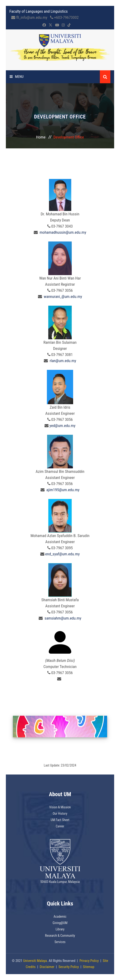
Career (60, 826)
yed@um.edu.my (62, 426)
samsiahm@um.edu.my (63, 618)
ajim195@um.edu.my (63, 490)
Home (41, 137)
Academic (60, 917)
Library (60, 929)
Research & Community (60, 936)
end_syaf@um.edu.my (62, 554)
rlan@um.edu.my (63, 361)
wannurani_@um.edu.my (63, 296)
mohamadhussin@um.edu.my (63, 232)
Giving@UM (60, 923)
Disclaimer (47, 967)
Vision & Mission (60, 807)
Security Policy (69, 967)
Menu (17, 77)
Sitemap (89, 967)
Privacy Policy (89, 961)
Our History (60, 814)
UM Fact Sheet (60, 820)
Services (60, 942)
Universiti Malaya (35, 961)
